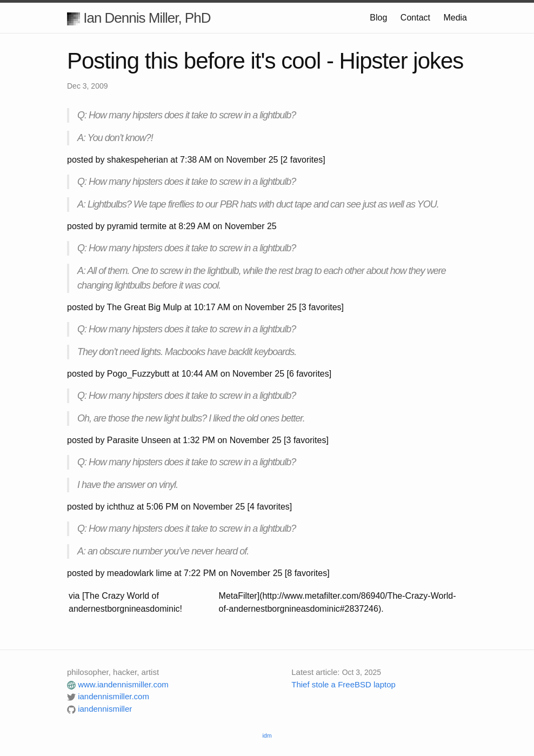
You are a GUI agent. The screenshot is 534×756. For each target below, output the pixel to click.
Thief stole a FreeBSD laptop (343, 684)
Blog (378, 18)
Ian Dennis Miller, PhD (139, 18)
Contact (415, 18)
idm (267, 735)
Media (455, 18)
